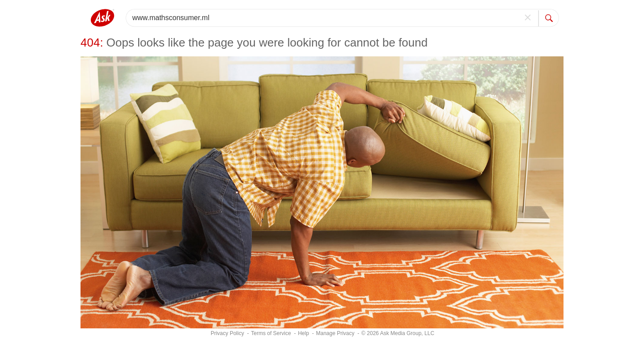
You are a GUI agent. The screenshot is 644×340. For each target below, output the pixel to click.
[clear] (528, 18)
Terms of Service (271, 333)
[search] (549, 18)
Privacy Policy (227, 333)
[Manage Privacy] (335, 333)
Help (303, 333)
